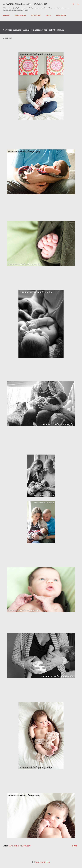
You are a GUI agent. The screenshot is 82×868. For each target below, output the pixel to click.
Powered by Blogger (41, 862)
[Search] (73, 4)
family (20, 846)
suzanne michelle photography (25, 4)
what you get (36, 15)
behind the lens (21, 15)
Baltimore (13, 846)
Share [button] (74, 846)
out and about (61, 15)
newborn (27, 846)
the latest (6, 15)
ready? (48, 15)
